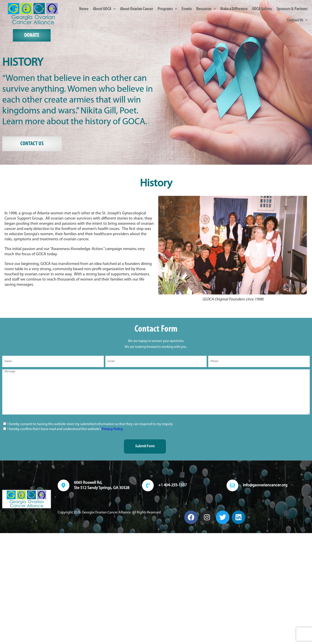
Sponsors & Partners (292, 9)
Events (187, 9)
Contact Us (297, 20)
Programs (167, 9)
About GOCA (104, 9)
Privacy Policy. (112, 429)
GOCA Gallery (262, 9)
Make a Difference (234, 9)
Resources (206, 9)
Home (84, 9)
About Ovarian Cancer (137, 9)
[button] (104, 9)
